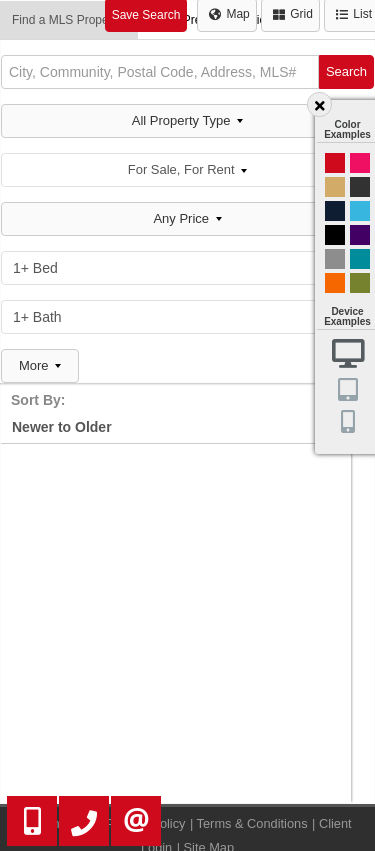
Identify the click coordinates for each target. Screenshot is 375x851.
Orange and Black (335, 283)
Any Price (187, 218)
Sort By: (38, 400)
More (40, 365)
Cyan (360, 211)
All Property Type (187, 120)
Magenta (360, 163)
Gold (335, 187)
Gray (335, 259)
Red (335, 163)
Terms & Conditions (252, 823)
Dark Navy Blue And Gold (335, 211)
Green (360, 283)
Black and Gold (360, 187)
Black (335, 235)
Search (346, 71)
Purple (360, 235)
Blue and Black (360, 259)
